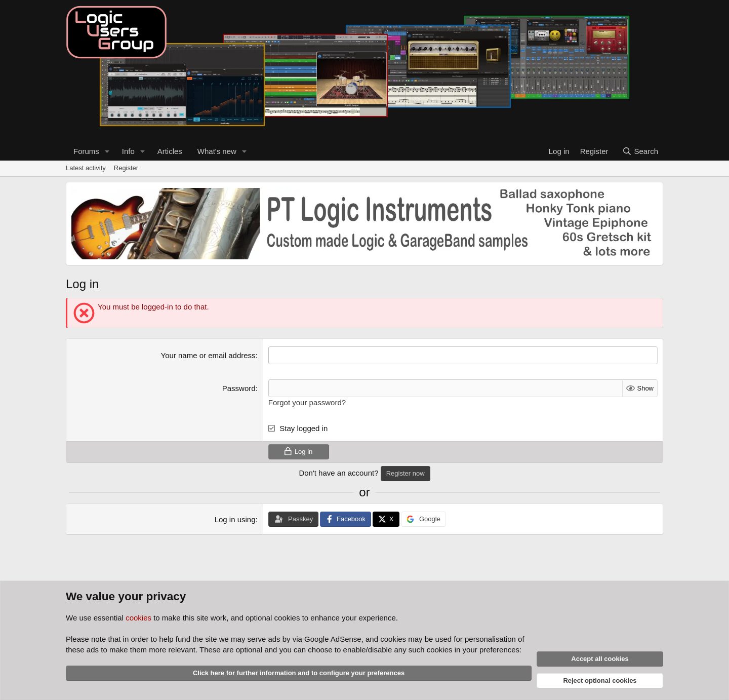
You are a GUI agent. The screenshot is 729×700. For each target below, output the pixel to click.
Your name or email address (208, 355)
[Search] (640, 151)
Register (126, 168)
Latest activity (86, 168)
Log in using (235, 519)
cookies (138, 618)
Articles (170, 151)
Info (128, 151)
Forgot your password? (307, 402)
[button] (107, 151)
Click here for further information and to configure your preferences (299, 673)
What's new (217, 151)
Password (239, 388)
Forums (86, 151)
